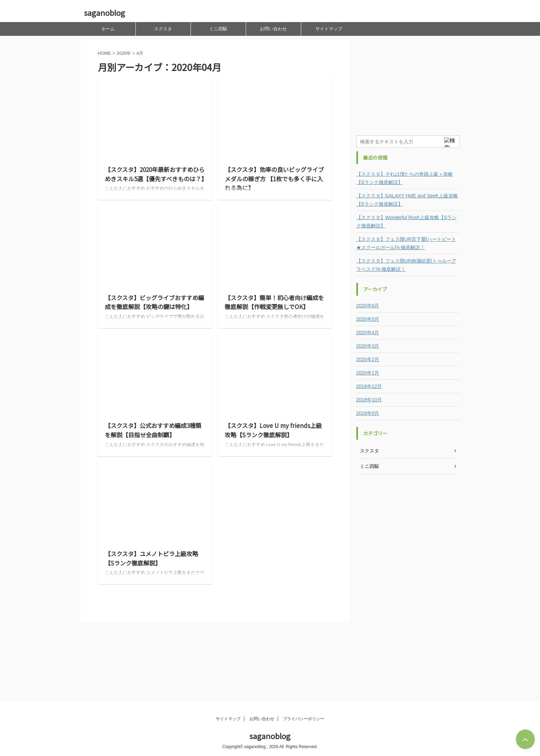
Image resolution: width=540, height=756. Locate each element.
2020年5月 (368, 319)
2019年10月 (369, 400)
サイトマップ (329, 29)
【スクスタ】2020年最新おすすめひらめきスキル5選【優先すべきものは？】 (156, 174)
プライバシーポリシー (304, 719)
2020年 (124, 53)
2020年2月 (368, 359)
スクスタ (163, 29)
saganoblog (105, 12)
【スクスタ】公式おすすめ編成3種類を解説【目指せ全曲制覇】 (153, 430)
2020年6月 (368, 306)
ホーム (108, 29)
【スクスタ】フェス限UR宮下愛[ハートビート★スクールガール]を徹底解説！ (406, 243)
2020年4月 (368, 333)
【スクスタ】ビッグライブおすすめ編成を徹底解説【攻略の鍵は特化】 (154, 302)
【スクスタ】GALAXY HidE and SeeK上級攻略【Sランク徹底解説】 (407, 200)
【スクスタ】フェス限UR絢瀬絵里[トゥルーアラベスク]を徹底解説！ (406, 265)
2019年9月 (368, 413)
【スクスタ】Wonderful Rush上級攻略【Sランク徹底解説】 (406, 222)
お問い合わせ (273, 29)
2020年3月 (368, 346)
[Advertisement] (408, 83)
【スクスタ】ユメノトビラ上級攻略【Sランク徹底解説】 (151, 558)
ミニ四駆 (218, 29)
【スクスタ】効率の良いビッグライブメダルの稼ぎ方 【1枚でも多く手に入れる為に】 (274, 178)
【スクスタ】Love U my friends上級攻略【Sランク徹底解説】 (273, 430)
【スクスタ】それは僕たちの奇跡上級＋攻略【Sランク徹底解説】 (405, 178)
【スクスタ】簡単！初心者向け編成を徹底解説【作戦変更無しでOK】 (274, 302)
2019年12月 (369, 386)
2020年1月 (368, 373)
